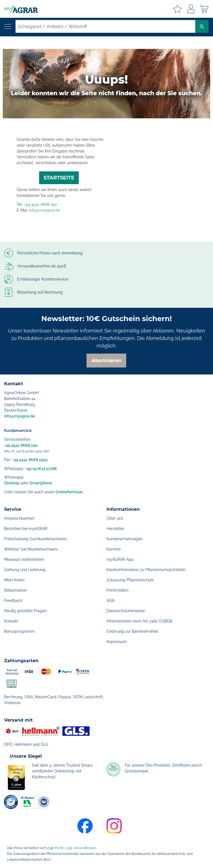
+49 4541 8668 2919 (30, 460)
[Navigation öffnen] (8, 27)
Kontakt (11, 621)
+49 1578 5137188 (41, 469)
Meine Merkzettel (177, 9)
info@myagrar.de (45, 210)
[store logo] (19, 9)
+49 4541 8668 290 (40, 204)
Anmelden (191, 9)
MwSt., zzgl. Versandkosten (75, 848)
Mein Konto (14, 580)
